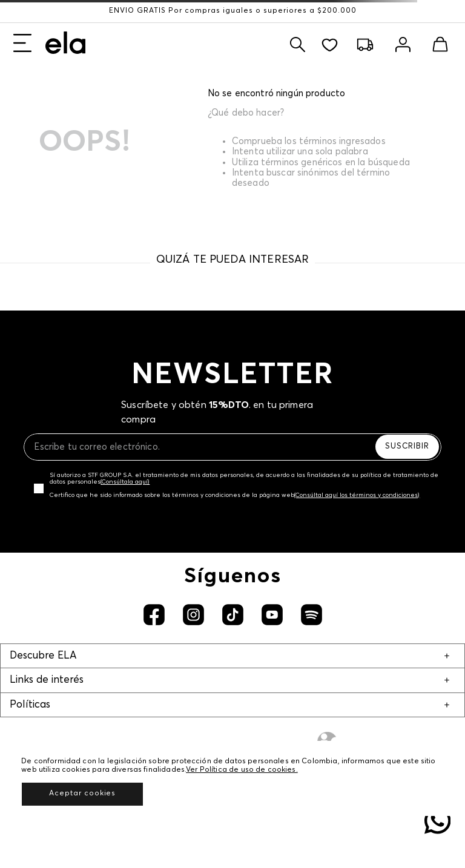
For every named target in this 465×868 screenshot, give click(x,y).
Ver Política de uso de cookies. (242, 770)
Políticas (30, 705)
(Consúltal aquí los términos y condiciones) (357, 495)
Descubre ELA (43, 656)
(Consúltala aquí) (125, 482)
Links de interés (47, 680)
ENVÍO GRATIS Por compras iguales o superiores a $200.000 (233, 11)
